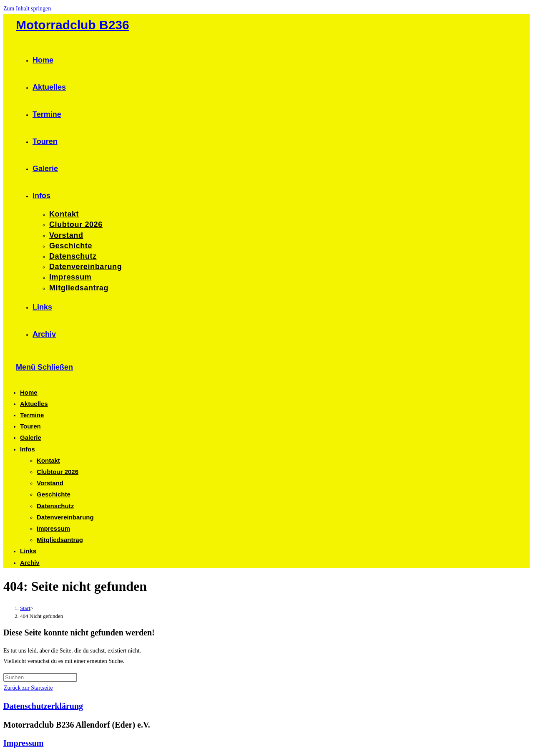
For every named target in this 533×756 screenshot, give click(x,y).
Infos (28, 449)
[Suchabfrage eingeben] (40, 677)
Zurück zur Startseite (28, 688)
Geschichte (54, 494)
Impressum (53, 528)
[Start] (25, 608)
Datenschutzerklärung (43, 706)
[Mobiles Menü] (44, 367)
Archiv (30, 563)
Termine (32, 415)
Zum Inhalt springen (27, 9)
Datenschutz (55, 506)
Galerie (31, 437)
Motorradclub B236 (73, 25)
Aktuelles (34, 404)
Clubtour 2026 (58, 472)
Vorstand (50, 483)
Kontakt (48, 460)
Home (29, 392)
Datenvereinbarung (65, 517)
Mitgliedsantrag (60, 540)
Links (28, 551)
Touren (30, 426)
